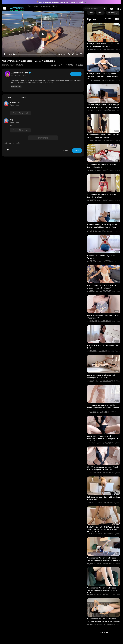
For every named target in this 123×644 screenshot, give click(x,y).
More (55, 6)
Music (37, 6)
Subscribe (76, 74)
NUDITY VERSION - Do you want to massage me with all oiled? (102, 287)
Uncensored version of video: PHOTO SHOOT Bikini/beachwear (103, 136)
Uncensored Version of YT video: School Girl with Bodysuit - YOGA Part (104, 559)
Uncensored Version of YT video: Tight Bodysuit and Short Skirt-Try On (104, 620)
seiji (12, 120)
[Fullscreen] (81, 54)
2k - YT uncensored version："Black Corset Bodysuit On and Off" (103, 468)
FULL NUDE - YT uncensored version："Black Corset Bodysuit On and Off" (103, 439)
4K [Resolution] (77, 54)
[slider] (35, 54)
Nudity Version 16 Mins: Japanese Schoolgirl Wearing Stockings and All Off (103, 76)
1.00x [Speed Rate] (65, 54)
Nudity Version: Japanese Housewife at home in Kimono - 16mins (103, 45)
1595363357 (15, 103)
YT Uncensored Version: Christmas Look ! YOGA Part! (102, 166)
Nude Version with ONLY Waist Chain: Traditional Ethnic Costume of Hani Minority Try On (103, 529)
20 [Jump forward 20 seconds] (69, 54)
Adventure (46, 6)
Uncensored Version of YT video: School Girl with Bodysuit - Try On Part (102, 590)
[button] (118, 9)
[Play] (5, 54)
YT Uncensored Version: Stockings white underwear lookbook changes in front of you (103, 408)
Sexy (30, 6)
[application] (43, 34)
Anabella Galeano (21, 73)
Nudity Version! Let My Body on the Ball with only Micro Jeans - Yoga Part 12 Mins (102, 227)
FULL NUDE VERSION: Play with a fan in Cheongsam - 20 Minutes (103, 376)
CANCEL (66, 150)
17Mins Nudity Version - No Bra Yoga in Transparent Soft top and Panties (103, 106)
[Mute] (73, 54)
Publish (77, 150)
